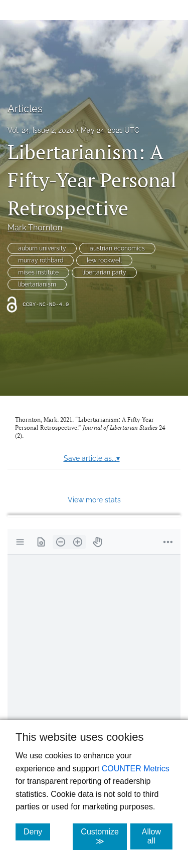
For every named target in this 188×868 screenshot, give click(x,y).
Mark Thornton (35, 228)
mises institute (38, 272)
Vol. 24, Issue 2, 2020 (41, 130)
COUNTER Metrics (136, 769)
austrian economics (117, 248)
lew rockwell (104, 260)
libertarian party (104, 272)
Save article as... (92, 458)
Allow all (157, 836)
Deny (37, 831)
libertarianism (37, 284)
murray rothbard (41, 260)
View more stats (94, 500)
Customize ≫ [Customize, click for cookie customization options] (104, 836)
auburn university (42, 248)
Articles (25, 109)
